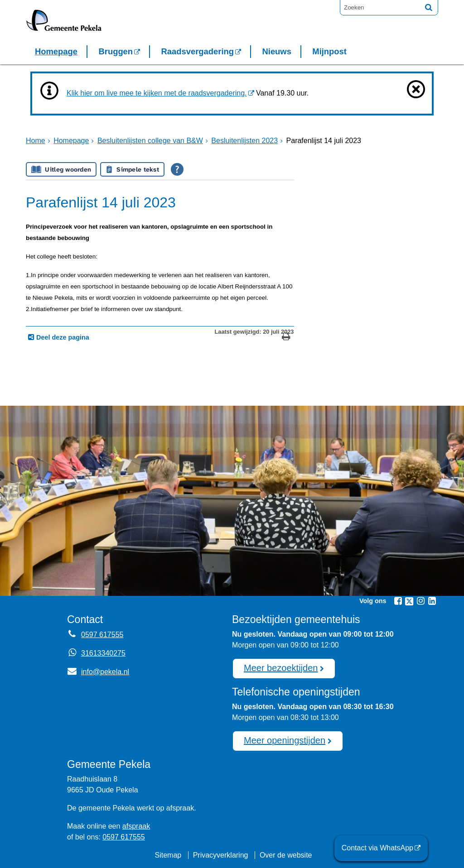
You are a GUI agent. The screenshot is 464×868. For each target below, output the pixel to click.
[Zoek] (429, 7)
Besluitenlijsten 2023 (244, 141)
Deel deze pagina (62, 337)
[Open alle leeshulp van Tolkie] (177, 169)
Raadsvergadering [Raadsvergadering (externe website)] (198, 51)
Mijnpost (329, 51)
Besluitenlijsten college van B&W (150, 141)
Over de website (286, 855)
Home (36, 141)
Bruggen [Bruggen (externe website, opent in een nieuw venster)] (116, 51)
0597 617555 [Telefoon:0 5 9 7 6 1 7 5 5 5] (102, 635)
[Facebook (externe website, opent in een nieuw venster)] (398, 601)
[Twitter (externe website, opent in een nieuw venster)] (409, 601)
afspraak (136, 826)
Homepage (56, 51)
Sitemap (168, 855)
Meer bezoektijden (281, 668)
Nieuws (276, 51)
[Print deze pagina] (286, 338)
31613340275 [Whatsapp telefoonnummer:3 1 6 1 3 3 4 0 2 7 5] (103, 653)
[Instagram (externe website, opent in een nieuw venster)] (420, 601)
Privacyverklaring (221, 855)
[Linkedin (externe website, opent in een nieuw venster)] (432, 601)
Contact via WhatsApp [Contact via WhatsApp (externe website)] (377, 848)
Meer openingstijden (285, 740)
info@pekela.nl (98, 672)
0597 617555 (123, 837)
